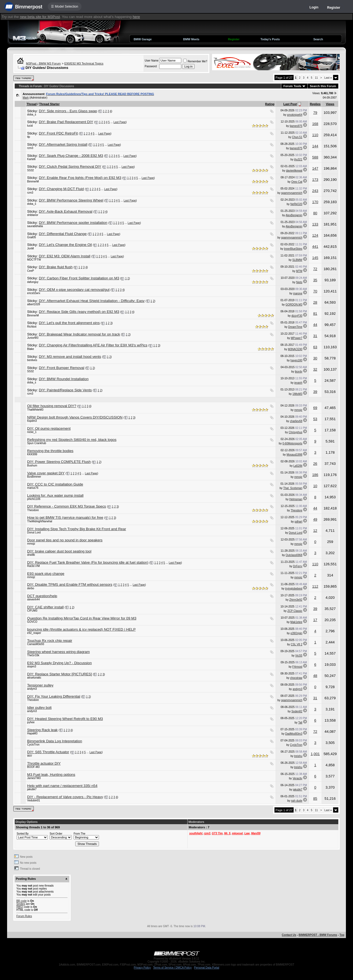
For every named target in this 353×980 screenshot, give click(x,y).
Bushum (32, 465)
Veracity (297, 778)
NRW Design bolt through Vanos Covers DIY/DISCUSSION (75, 417)
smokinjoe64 (295, 115)
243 (315, 191)
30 (315, 358)
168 (315, 124)
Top (342, 935)
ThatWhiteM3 (35, 410)
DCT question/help (42, 596)
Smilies (21, 904)
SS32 (31, 170)
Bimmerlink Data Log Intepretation (55, 741)
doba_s (32, 115)
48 (315, 676)
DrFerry (298, 566)
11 (316, 78)
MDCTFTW (34, 260)
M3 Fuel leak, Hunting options (51, 775)
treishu (298, 756)
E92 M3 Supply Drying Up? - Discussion (60, 663)
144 (315, 146)
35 (315, 280)
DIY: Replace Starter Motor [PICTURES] (60, 674)
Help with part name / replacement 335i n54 (62, 786)
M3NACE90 (295, 349)
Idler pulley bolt (40, 708)
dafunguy (33, 282)
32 (315, 369)
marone (298, 293)
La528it (298, 466)
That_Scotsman (293, 488)
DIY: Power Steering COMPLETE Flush (59, 462)
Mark (26, 98)
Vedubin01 (34, 800)
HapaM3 (32, 733)
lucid (30, 126)
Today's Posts (270, 39)
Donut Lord (34, 532)
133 (315, 224)
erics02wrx (34, 293)
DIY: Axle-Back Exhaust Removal (66, 211)
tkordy (299, 372)
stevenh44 (34, 599)
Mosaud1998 (294, 455)
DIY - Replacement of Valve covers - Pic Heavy (65, 797)
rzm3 (30, 148)
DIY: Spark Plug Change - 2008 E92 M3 (71, 156)
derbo (31, 588)
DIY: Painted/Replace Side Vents (65, 390)
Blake (31, 349)
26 (315, 464)
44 (315, 325)
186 (315, 475)
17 (315, 620)
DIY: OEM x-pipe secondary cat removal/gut (74, 290)
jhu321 (298, 159)
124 (315, 235)
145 (315, 258)
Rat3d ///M (34, 566)
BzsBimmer (34, 477)
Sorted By (23, 834)
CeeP (31, 271)
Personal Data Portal (207, 968)
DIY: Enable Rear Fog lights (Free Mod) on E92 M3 (80, 178)
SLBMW (297, 260)
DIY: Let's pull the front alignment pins (69, 323)
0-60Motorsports (292, 443)
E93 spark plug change (46, 574)
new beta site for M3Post (40, 17)
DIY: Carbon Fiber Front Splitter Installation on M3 (79, 278)
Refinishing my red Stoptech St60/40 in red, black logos (72, 440)
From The (79, 834)
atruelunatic (34, 678)
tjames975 (296, 126)
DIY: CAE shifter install (46, 607)
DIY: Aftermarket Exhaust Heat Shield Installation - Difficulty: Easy (92, 301)
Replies (315, 104)
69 (315, 408)
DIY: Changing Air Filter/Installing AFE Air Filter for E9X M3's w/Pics (93, 345)
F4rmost (297, 667)
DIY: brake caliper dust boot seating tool (59, 551)
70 (315, 291)
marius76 (33, 488)
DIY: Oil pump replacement (49, 428)
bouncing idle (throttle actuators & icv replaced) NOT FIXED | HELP (82, 629)
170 (315, 202)
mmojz (298, 410)
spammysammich (292, 193)
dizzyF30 (297, 316)
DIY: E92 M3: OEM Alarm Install (65, 256)
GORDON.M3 (294, 305)
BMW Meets (191, 39)
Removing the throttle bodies (50, 451)
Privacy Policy (142, 968)
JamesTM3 (34, 778)
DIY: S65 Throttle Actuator (48, 752)
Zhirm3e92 (296, 600)
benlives (32, 360)
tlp (29, 137)
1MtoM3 (297, 394)
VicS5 (299, 656)
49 (315, 519)
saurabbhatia (35, 226)
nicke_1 (32, 432)
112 (315, 586)
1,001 (315, 754)
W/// (30, 756)
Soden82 (297, 711)
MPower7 (297, 338)
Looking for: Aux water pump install (55, 495)
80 (315, 213)
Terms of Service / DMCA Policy (172, 968)
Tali (300, 723)
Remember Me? (195, 61)
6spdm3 (32, 421)
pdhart (298, 522)
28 (315, 302)
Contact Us (289, 935)
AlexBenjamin (294, 215)
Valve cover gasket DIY (46, 473)
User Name (152, 61)
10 (315, 486)
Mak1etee (296, 622)
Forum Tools (292, 86)
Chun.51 (297, 137)
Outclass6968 (294, 555)
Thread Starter (49, 104)
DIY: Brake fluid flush (56, 267)
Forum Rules (24, 916)
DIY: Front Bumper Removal (62, 368)
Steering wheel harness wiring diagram (59, 652)
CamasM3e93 (36, 644)
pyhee (31, 722)
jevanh (298, 383)
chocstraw (296, 678)
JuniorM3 (33, 338)
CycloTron (33, 745)
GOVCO (32, 622)
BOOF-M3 (34, 767)
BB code (22, 901)
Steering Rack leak (43, 730)
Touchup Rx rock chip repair (50, 641)
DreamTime (295, 327)
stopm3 (32, 666)
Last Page (120, 122)
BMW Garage (143, 39)
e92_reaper (34, 633)
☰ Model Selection (65, 7)
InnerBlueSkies (293, 249)
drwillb (31, 555)
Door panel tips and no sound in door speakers (65, 540)
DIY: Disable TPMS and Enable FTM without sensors (70, 584)
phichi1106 (34, 499)
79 (315, 113)
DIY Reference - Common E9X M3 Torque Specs (67, 506)
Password (151, 66)
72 (315, 269)
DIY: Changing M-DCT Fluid (61, 189)
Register (334, 8)
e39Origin (296, 633)
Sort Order (56, 834)
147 (315, 168)
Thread (32, 104)
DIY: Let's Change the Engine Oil (65, 245)
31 (315, 336)
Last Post (290, 104)
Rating (270, 104)
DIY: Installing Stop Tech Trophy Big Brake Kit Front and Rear (77, 529)
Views (330, 104)
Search (318, 39)
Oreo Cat (297, 182)
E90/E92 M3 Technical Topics (84, 63)
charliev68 (296, 421)
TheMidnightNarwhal (40, 521)
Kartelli (31, 159)
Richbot (32, 327)
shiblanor (33, 215)
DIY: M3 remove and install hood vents (70, 357)
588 (315, 157)
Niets (299, 282)
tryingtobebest (294, 589)
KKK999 (32, 454)
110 (315, 135)
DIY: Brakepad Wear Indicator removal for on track (80, 334)
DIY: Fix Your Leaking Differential (54, 696)
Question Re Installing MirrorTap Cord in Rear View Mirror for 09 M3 (82, 618)
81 (315, 314)
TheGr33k (33, 655)
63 (315, 347)
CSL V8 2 (297, 644)
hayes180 (296, 360)
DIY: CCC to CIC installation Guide (55, 484)
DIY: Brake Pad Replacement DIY (66, 122)
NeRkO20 (296, 204)
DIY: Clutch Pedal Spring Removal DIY (70, 167)
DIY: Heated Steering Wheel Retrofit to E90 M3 (65, 719)
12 (315, 531)
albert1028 (34, 304)
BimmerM (33, 181)
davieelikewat (294, 171)
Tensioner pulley (40, 685)
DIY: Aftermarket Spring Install (63, 144)
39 (315, 392)
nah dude (297, 801)
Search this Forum (323, 86)
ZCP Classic (295, 611)
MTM (299, 271)
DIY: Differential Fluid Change (63, 234)
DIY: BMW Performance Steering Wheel (71, 200)
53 (315, 419)
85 (315, 799)
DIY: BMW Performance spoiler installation (73, 223)
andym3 (32, 689)
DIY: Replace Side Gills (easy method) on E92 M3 (79, 312)
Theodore (33, 510)
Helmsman (296, 499)
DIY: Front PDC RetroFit (58, 133)
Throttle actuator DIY (44, 763)
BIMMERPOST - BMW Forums (318, 935)
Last (328, 78)
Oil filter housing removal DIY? (52, 406)
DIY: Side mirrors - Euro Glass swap (68, 111)
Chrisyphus (295, 432)
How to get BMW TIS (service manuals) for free (65, 518)
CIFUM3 (32, 611)
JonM (31, 248)
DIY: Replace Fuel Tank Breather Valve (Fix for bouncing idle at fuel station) (88, 562)
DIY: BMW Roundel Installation (64, 379)
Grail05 (32, 237)
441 (315, 247)
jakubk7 (32, 789)
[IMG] (20, 907)
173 (315, 180)
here (136, 17)
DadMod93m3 (294, 734)
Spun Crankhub (37, 443)
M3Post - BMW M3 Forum (43, 63)
